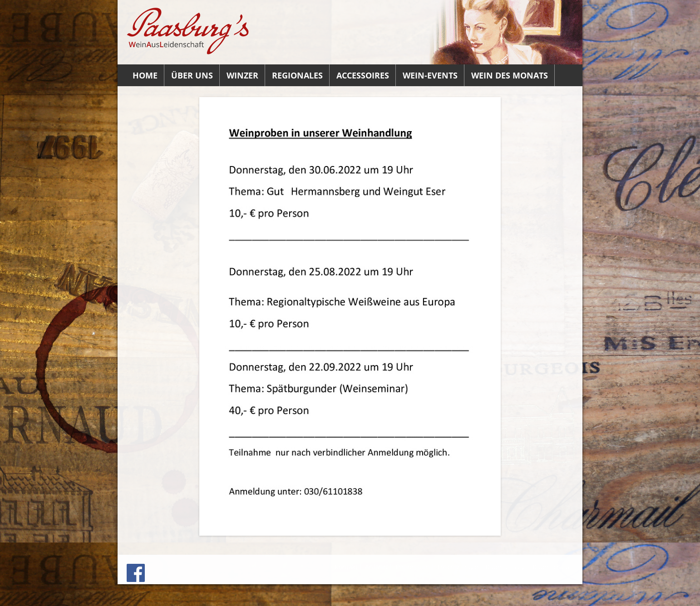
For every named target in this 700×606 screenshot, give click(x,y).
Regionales (297, 75)
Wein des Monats (510, 75)
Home (145, 75)
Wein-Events (430, 75)
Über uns (192, 75)
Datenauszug (505, 567)
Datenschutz (552, 567)
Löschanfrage (458, 567)
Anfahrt (377, 567)
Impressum (413, 567)
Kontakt (346, 567)
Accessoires (363, 75)
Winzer (242, 75)
